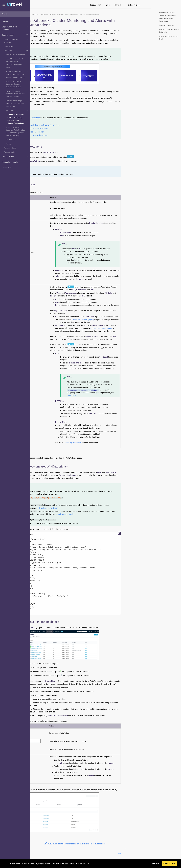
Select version (163, 5)
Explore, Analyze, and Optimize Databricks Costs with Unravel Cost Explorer (17, 74)
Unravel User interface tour (15, 55)
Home (46, 15)
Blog (138, 5)
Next (150, 854)
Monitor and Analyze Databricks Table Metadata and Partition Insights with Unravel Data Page (17, 131)
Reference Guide (16, 148)
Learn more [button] (84, 863)
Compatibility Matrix (10, 162)
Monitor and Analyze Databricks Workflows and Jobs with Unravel (17, 94)
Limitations (65, 118)
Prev (37, 854)
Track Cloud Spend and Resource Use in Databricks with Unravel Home (17, 63)
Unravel (148, 5)
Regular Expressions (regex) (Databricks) (169, 31)
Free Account (126, 5)
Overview (6, 21)
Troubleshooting (16, 152)
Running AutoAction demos (67, 135)
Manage (17, 144)
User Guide (16, 51)
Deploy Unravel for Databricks (15, 28)
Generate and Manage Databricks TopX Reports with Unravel (15, 104)
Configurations (16, 46)
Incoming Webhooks (103, 443)
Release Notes (15, 157)
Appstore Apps (17, 140)
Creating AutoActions (166, 25)
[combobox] (15, 14)
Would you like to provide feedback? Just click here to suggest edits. (106, 844)
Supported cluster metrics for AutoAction (72, 125)
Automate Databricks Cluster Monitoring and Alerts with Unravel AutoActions (16, 119)
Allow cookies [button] (169, 863)
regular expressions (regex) (113, 320)
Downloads (15, 167)
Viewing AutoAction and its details (168, 38)
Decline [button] (156, 863)
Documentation (15, 35)
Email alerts (101, 395)
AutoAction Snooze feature (67, 128)
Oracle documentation (79, 508)
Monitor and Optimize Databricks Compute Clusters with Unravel (17, 84)
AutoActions (17, 110)
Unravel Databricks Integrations (16, 41)
